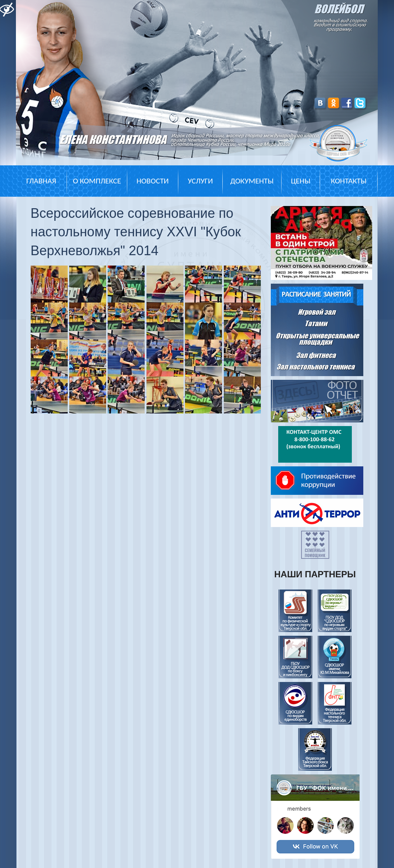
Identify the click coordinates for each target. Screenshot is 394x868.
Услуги (200, 181)
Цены (301, 181)
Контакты (348, 181)
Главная (41, 181)
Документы (252, 181)
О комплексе (97, 181)
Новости (153, 181)
